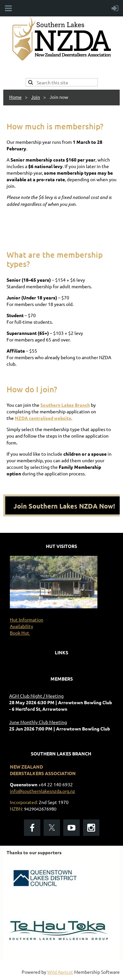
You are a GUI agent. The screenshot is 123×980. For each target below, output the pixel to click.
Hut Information (27, 620)
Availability (21, 626)
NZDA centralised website (43, 418)
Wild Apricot (60, 972)
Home (15, 97)
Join (36, 97)
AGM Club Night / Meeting (36, 696)
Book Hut (20, 633)
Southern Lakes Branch (65, 405)
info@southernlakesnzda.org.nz (42, 791)
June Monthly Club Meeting (38, 722)
